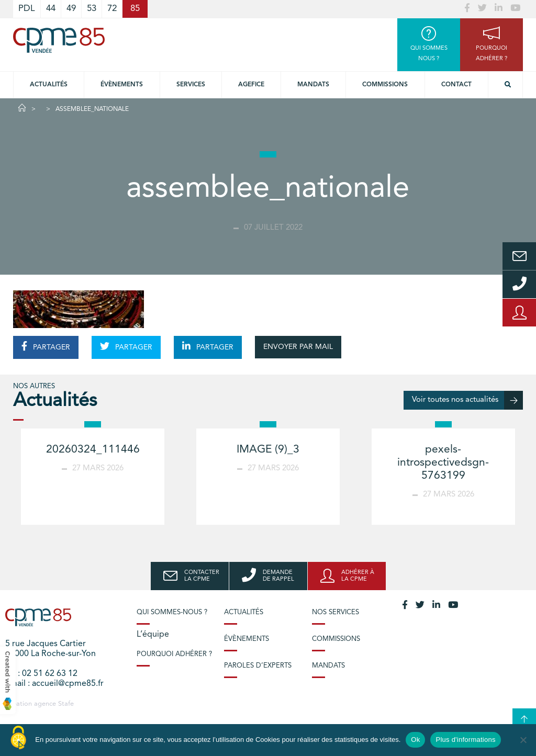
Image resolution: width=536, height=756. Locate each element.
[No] (523, 740)
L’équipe (153, 635)
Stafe (66, 704)
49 (71, 9)
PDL (27, 9)
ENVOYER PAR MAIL (298, 347)
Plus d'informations (465, 740)
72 (112, 9)
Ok (415, 740)
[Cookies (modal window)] (18, 738)
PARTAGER (46, 346)
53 (92, 9)
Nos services (336, 612)
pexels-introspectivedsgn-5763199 (443, 463)
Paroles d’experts (258, 666)
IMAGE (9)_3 (268, 450)
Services (191, 85)
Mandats (313, 85)
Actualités (49, 85)
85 (135, 9)
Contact (456, 85)
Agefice (251, 85)
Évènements (122, 85)
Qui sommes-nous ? (172, 612)
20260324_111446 (93, 450)
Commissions (385, 85)
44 (51, 9)
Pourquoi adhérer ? (174, 654)
